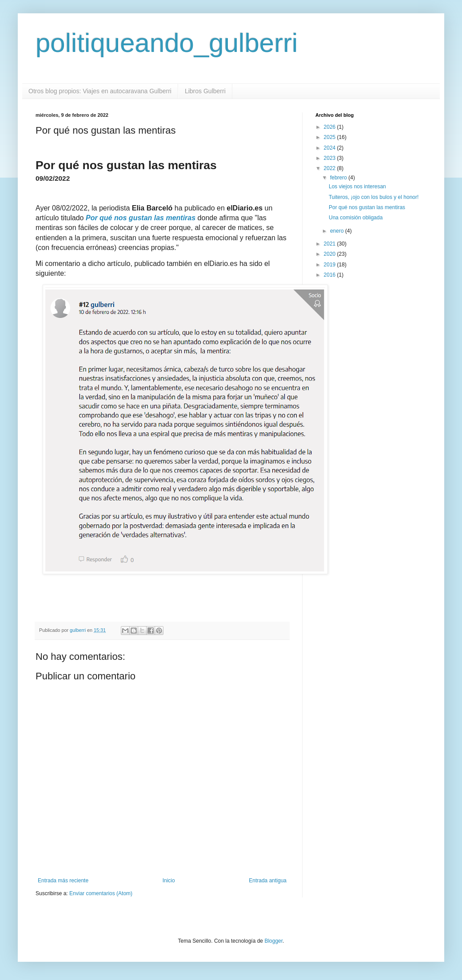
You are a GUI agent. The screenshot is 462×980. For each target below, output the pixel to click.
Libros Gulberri (205, 91)
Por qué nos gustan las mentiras (367, 207)
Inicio (169, 881)
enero (338, 231)
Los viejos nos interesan (357, 186)
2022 (331, 168)
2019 (331, 265)
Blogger (273, 941)
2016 (331, 275)
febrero (339, 178)
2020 (331, 254)
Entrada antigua (268, 881)
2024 (331, 148)
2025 (331, 137)
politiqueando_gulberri (167, 43)
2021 (331, 244)
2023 (331, 158)
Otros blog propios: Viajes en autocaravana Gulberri (100, 91)
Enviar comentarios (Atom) (101, 893)
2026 (331, 127)
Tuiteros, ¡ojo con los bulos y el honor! (374, 197)
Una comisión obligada (356, 218)
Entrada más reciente (63, 881)
